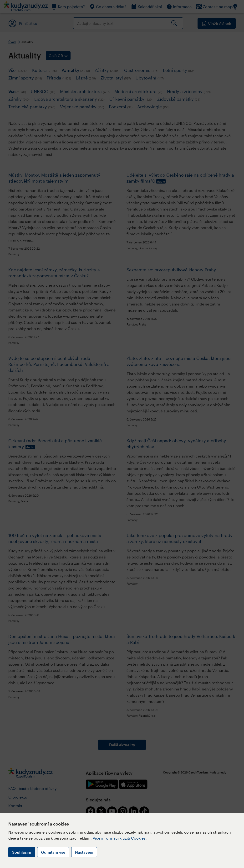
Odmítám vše (53, 852)
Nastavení (84, 852)
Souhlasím (22, 852)
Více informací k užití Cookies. (120, 838)
